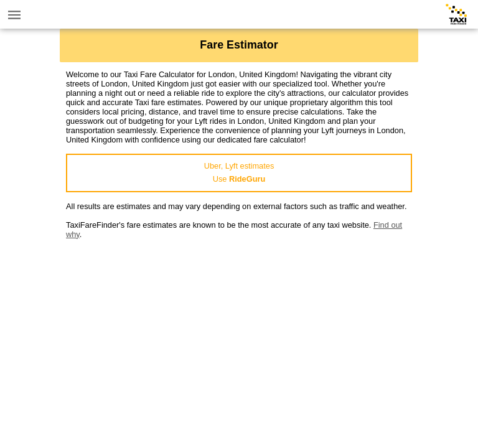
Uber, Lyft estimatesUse (239, 172)
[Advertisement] (239, 326)
